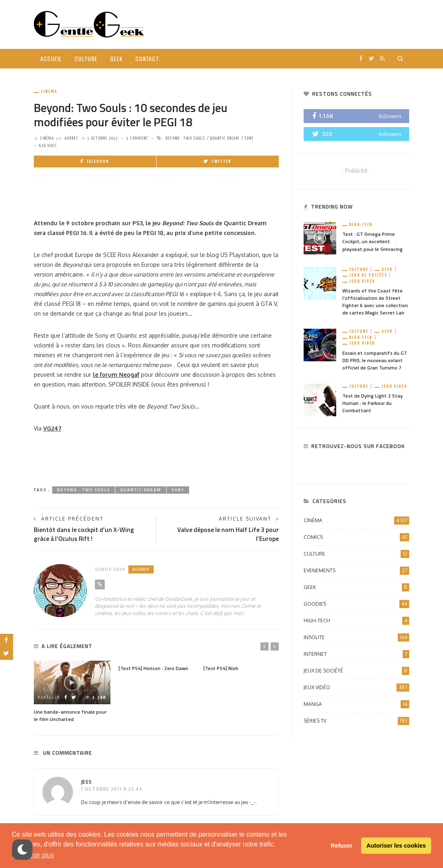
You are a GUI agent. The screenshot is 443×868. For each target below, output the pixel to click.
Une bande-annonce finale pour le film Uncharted (70, 715)
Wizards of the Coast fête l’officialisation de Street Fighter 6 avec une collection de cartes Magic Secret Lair (375, 302)
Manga (357, 704)
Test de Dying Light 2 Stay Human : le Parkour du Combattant (372, 403)
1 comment (137, 138)
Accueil (51, 58)
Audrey (71, 138)
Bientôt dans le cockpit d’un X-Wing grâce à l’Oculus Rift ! (84, 534)
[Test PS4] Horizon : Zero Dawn (153, 668)
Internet (357, 654)
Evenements (357, 571)
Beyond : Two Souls (185, 138)
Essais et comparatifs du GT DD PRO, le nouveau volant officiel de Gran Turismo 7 (375, 360)
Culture (86, 58)
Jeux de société (368, 275)
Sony (249, 138)
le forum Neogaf (116, 375)
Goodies (357, 604)
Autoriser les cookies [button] (396, 846)
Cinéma (49, 91)
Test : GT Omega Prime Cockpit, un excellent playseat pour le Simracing (372, 241)
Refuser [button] (342, 846)
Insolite (357, 637)
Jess (86, 782)
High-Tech (361, 225)
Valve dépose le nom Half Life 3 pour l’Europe (228, 534)
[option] (72, 692)
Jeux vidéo (362, 281)
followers (390, 116)
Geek (116, 58)
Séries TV (357, 721)
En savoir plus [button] (34, 855)
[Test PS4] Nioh (221, 668)
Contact (147, 58)
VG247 (52, 428)
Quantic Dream (225, 138)
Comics (357, 537)
